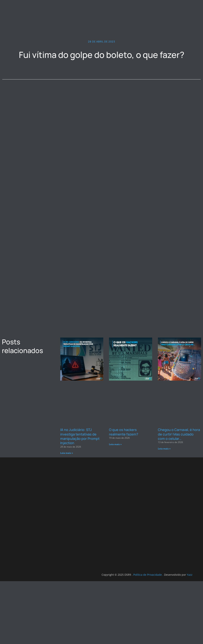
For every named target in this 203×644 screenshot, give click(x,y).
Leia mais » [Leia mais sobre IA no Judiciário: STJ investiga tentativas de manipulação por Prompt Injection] (67, 506)
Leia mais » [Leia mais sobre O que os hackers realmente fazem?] (115, 497)
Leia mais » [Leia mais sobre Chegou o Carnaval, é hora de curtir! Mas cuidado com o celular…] (164, 502)
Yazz (88, 637)
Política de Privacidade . (47, 637)
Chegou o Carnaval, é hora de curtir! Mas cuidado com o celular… (179, 487)
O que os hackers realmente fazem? (124, 485)
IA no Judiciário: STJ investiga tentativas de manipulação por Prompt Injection (80, 489)
